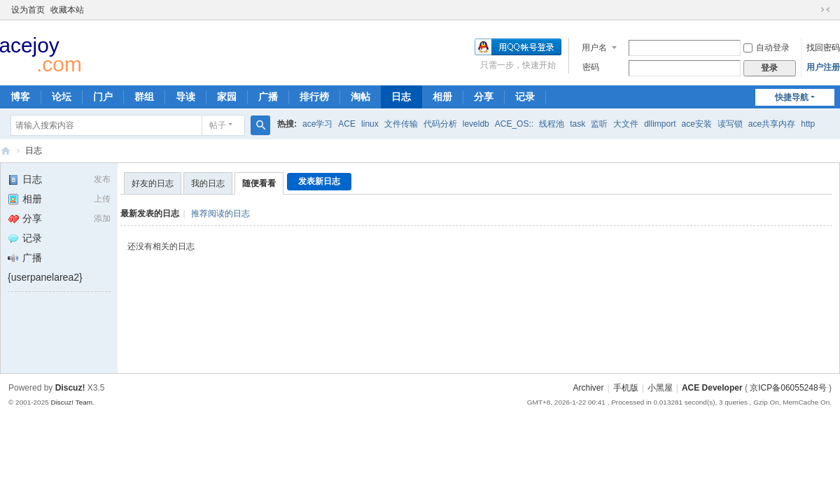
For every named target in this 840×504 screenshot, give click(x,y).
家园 (227, 97)
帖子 (218, 125)
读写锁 (730, 124)
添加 (102, 218)
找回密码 (823, 48)
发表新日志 (319, 181)
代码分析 (440, 124)
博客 (20, 97)
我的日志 (208, 183)
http (808, 124)
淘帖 (360, 97)
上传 (102, 199)
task (577, 124)
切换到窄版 (825, 10)
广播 (268, 97)
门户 (103, 97)
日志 (401, 97)
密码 (591, 67)
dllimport (660, 124)
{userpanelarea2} (45, 277)
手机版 (626, 388)
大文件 (626, 124)
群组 (144, 97)
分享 (484, 97)
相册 (442, 97)
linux (370, 124)
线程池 (552, 124)
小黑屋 (660, 388)
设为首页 (28, 10)
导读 (185, 97)
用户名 (594, 48)
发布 (102, 179)
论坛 (62, 97)
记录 (525, 97)
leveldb (476, 124)
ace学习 (317, 124)
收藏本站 (67, 10)
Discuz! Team (71, 402)
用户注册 (823, 67)
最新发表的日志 (150, 213)
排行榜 (314, 97)
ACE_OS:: (514, 124)
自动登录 (766, 48)
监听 (599, 124)
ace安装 (697, 124)
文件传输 (401, 124)
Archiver (588, 388)
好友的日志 (153, 183)
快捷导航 (792, 97)
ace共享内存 (772, 124)
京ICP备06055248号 (788, 388)
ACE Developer (6, 151)
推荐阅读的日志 (220, 213)
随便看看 (259, 183)
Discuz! (70, 388)
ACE (347, 124)
